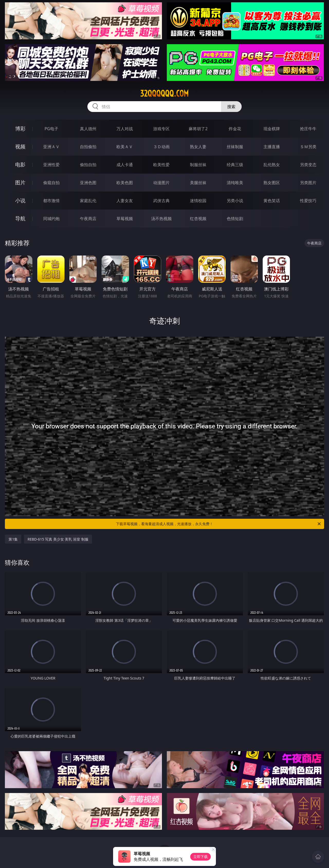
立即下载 (200, 857)
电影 (20, 164)
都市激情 (51, 201)
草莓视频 (125, 219)
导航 (20, 218)
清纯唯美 (235, 183)
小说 (20, 200)
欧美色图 (125, 183)
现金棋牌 (272, 129)
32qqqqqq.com (164, 93)
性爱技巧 (308, 201)
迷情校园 (198, 201)
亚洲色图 (88, 183)
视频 (20, 147)
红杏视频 (198, 219)
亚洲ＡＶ (51, 147)
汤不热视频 (161, 219)
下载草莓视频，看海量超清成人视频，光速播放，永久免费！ (219, 524)
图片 (20, 182)
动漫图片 (161, 183)
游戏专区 (161, 129)
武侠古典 (161, 201)
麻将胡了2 (198, 129)
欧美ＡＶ (125, 147)
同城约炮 (51, 219)
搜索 (231, 107)
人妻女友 (125, 201)
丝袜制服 (235, 147)
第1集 (13, 539)
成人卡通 (125, 165)
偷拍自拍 (88, 165)
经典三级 (235, 165)
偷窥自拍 (51, 183)
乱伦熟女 (272, 165)
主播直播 (272, 147)
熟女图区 (272, 183)
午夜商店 (88, 219)
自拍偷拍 (88, 147)
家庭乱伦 (88, 201)
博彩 (20, 129)
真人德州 (88, 129)
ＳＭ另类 (308, 147)
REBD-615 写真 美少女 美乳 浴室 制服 (58, 539)
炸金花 (235, 129)
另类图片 (308, 183)
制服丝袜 (198, 165)
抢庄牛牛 (308, 129)
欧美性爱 (161, 165)
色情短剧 (235, 219)
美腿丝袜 (198, 183)
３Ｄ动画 (161, 147)
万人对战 (125, 129)
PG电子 (51, 129)
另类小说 (235, 201)
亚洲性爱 (51, 165)
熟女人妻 (198, 147)
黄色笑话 (272, 201)
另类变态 (308, 165)
